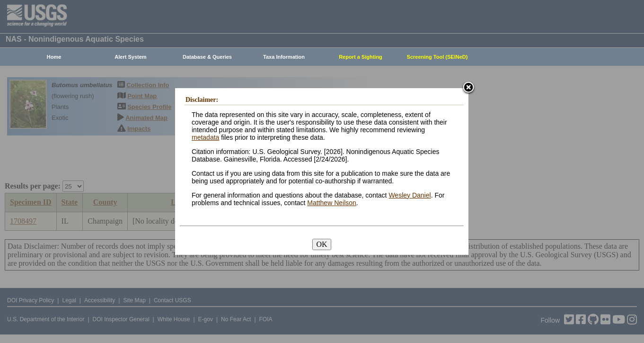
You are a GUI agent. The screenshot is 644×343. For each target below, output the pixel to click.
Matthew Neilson (332, 203)
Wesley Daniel (410, 195)
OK (322, 244)
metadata (205, 137)
